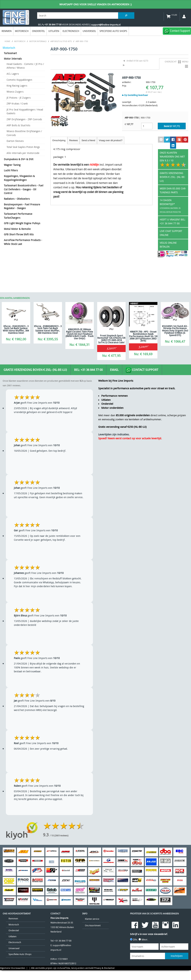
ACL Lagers (13, 74)
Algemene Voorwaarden (13, 968)
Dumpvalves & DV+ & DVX (19, 159)
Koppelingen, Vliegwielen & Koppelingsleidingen (19, 178)
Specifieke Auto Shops (113, 31)
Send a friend (88, 140)
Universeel (89, 31)
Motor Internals (13, 59)
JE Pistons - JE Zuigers (19, 98)
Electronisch (71, 31)
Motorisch (22, 31)
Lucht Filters (11, 170)
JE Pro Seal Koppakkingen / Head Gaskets (25, 111)
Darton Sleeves (15, 141)
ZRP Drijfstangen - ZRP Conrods (24, 119)
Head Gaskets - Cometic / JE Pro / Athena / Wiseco (25, 66)
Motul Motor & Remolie (17, 229)
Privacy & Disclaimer (104, 968)
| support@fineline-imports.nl (105, 25)
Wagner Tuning (12, 165)
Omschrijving (59, 140)
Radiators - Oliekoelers (17, 199)
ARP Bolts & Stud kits (18, 125)
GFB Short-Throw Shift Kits (19, 234)
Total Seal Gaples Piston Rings (23, 147)
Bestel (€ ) (172, 126)
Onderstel (38, 31)
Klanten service (92, 919)
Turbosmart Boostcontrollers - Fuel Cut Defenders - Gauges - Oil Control (24, 189)
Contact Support (142, 370)
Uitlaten (54, 31)
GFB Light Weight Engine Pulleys (22, 223)
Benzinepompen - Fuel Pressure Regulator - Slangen (22, 206)
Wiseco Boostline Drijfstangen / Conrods (24, 133)
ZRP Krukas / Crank (17, 103)
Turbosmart (10, 53)
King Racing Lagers (17, 86)
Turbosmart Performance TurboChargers (18, 216)
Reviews (73, 140)
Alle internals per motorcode (23, 153)
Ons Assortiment (93, 925)
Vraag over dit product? (111, 140)
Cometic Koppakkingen (19, 80)
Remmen (7, 31)
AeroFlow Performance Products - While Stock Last (23, 242)
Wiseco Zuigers (15, 92)
